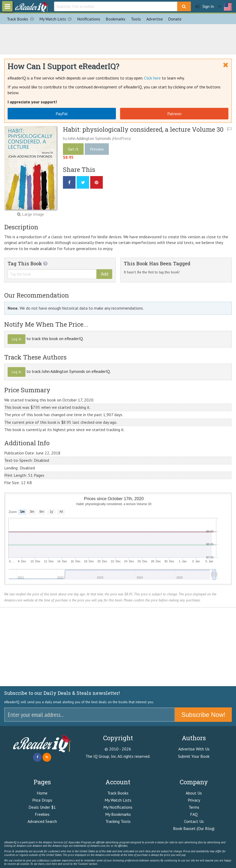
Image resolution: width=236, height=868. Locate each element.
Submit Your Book (194, 756)
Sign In (205, 6)
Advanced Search (42, 821)
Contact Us (194, 821)
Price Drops (42, 800)
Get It (73, 149)
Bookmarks (116, 19)
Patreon (174, 114)
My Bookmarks (118, 814)
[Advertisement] (118, 39)
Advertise (155, 19)
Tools (136, 19)
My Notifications (118, 807)
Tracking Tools (118, 821)
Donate (175, 19)
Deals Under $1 (42, 807)
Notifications (89, 19)
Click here (152, 78)
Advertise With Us (194, 749)
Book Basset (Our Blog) (194, 828)
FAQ (194, 814)
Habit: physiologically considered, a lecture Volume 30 (143, 129)
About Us (194, 793)
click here (51, 864)
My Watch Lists (57, 19)
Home (42, 793)
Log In (17, 339)
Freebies (42, 814)
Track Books (22, 19)
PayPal (62, 114)
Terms (194, 807)
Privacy (194, 800)
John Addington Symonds (89, 138)
